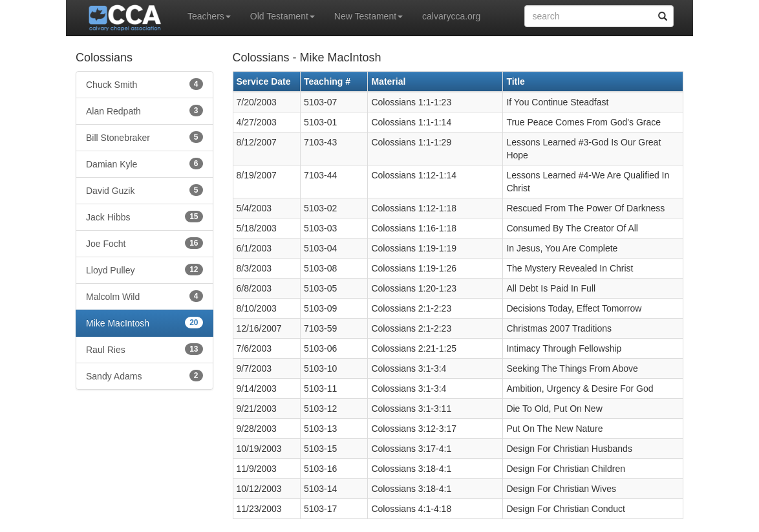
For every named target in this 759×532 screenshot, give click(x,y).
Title (516, 81)
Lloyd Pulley (144, 270)
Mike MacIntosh (144, 323)
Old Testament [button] (283, 16)
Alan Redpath (144, 111)
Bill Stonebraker (144, 137)
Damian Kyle (144, 164)
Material (388, 81)
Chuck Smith (144, 84)
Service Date (264, 81)
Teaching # (327, 81)
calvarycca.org (451, 16)
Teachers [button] (209, 16)
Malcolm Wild (144, 296)
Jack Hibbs (144, 217)
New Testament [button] (369, 16)
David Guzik (144, 190)
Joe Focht (144, 243)
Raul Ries (144, 349)
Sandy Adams (144, 376)
